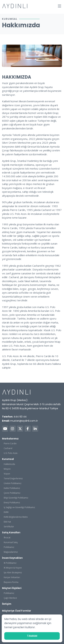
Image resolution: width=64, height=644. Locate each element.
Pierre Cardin (10, 443)
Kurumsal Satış (11, 542)
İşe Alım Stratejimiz (13, 573)
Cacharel (8, 448)
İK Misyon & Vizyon (13, 568)
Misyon (7, 469)
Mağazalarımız (11, 552)
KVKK (6, 512)
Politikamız (9, 547)
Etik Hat (7, 522)
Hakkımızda (9, 464)
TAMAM (32, 636)
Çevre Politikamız (12, 493)
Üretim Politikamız (13, 483)
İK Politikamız (10, 563)
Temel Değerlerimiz (13, 478)
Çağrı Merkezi (10, 598)
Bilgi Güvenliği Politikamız (16, 498)
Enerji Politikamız (12, 503)
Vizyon (7, 474)
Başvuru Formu (11, 582)
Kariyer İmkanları (12, 577)
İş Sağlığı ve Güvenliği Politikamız (19, 507)
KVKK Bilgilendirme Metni (16, 517)
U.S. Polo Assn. (11, 453)
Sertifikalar (9, 527)
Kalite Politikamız (12, 488)
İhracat (7, 538)
